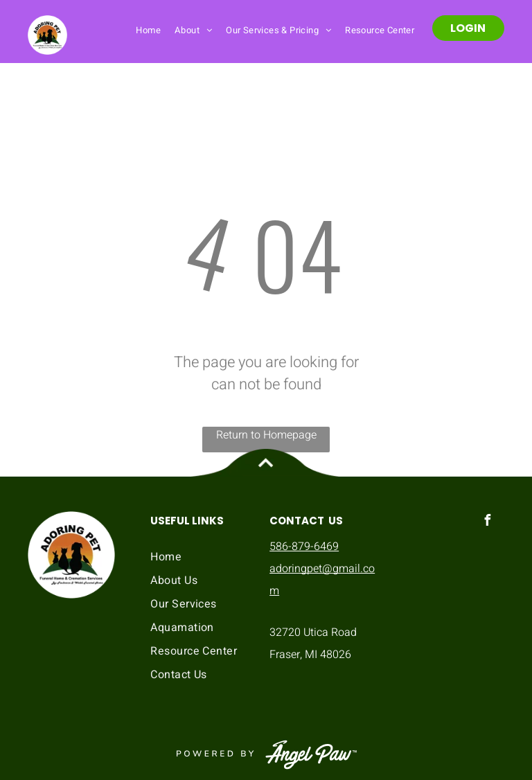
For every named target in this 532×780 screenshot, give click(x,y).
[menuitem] (148, 30)
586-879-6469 (304, 547)
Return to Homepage (266, 435)
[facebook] (487, 522)
